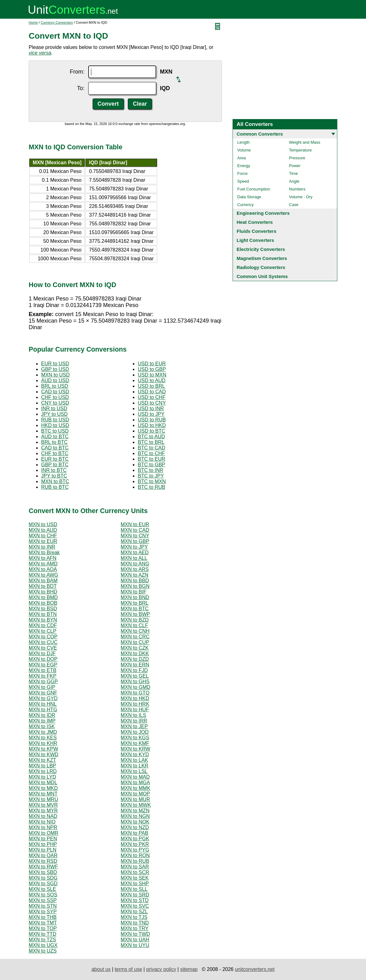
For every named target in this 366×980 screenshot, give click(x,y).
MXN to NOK (135, 822)
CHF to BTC (55, 453)
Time (293, 173)
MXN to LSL (134, 771)
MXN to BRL (135, 603)
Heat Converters (255, 222)
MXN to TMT (43, 923)
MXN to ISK (42, 726)
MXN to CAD (135, 530)
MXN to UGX (43, 945)
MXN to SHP (135, 884)
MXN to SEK (135, 878)
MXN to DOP (43, 659)
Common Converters (260, 134)
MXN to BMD (43, 597)
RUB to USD (55, 420)
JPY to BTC (54, 476)
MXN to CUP (135, 642)
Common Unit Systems (262, 276)
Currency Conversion (57, 22)
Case (294, 205)
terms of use (128, 969)
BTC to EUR (152, 459)
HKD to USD (55, 425)
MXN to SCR (135, 872)
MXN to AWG (43, 575)
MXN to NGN (135, 816)
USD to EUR (152, 364)
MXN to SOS (43, 895)
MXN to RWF (43, 867)
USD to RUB (152, 420)
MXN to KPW (43, 749)
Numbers (297, 189)
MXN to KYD (135, 754)
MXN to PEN (43, 839)
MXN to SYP (43, 912)
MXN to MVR (43, 805)
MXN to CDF (43, 625)
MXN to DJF (42, 653)
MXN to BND (135, 597)
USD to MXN (152, 375)
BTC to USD (55, 431)
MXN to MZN (135, 811)
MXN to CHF (43, 536)
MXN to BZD (135, 620)
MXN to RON (135, 855)
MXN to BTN (43, 614)
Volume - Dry (301, 197)
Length (243, 142)
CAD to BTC (55, 448)
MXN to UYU (135, 945)
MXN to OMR (43, 833)
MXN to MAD (135, 777)
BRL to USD (55, 386)
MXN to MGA (135, 783)
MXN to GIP (42, 687)
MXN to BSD (43, 609)
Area (241, 158)
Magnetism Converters (262, 258)
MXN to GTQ (135, 693)
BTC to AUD (151, 437)
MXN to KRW (135, 749)
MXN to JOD (135, 732)
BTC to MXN (152, 481)
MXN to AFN (43, 558)
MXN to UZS (43, 951)
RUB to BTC (55, 487)
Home (33, 22)
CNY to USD (55, 403)
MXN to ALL (134, 558)
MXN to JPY (134, 547)
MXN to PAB (135, 833)
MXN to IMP (42, 721)
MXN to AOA (43, 569)
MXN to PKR (135, 844)
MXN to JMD (43, 732)
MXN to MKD (43, 788)
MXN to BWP (135, 614)
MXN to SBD (43, 872)
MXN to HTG (43, 710)
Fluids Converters (257, 231)
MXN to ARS (135, 569)
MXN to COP (43, 637)
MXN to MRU (43, 799)
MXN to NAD (43, 816)
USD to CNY (152, 403)
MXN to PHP (43, 844)
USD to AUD (152, 380)
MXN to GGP (43, 682)
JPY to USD (54, 414)
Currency (246, 205)
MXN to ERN (135, 665)
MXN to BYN (43, 620)
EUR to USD (55, 364)
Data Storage (249, 197)
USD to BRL (151, 386)
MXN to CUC (43, 642)
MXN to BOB (43, 603)
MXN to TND (135, 923)
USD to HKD (152, 425)
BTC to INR (151, 470)
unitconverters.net (255, 969)
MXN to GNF (43, 693)
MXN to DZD (135, 659)
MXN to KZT (42, 760)
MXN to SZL (134, 912)
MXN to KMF (135, 743)
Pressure (297, 158)
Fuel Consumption (254, 189)
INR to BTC (54, 470)
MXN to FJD (134, 670)
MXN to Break (44, 552)
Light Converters (255, 240)
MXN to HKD (135, 698)
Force (242, 173)
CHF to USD (55, 397)
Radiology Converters (261, 267)
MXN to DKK (135, 653)
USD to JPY (151, 414)
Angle (294, 181)
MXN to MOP (135, 794)
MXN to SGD (43, 884)
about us (101, 969)
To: (81, 88)
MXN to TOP (43, 928)
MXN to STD (135, 900)
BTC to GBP (152, 465)
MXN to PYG (135, 850)
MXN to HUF (135, 710)
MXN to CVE (43, 648)
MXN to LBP (42, 766)
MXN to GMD (135, 687)
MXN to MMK (135, 788)
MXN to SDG (43, 878)
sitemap (189, 969)
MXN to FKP (43, 676)
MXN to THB (43, 917)
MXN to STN (43, 906)
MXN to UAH (135, 940)
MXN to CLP (43, 631)
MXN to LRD (43, 771)
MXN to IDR (42, 715)
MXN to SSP (43, 900)
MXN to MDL (43, 783)
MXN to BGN (135, 586)
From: (77, 72)
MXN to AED (135, 552)
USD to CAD (152, 392)
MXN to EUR (135, 524)
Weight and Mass (305, 142)
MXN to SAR (135, 867)
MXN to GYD (43, 698)
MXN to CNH (135, 631)
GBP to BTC (55, 465)
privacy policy (161, 969)
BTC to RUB (152, 487)
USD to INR (151, 408)
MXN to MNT (43, 794)
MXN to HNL (43, 704)
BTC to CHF (151, 453)
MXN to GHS (135, 682)
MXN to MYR (43, 811)
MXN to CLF (134, 625)
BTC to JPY (151, 476)
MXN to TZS (42, 940)
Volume (244, 150)
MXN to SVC (135, 906)
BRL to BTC (54, 442)
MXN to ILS (133, 715)
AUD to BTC (55, 437)
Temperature (300, 150)
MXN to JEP (134, 726)
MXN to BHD (43, 592)
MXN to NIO (42, 822)
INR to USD (54, 408)
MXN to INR (42, 547)
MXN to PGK (135, 839)
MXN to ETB (43, 670)
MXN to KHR (43, 743)
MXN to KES (43, 738)
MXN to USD (55, 375)
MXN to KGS (135, 738)
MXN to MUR (135, 799)
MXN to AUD (43, 530)
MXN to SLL (134, 889)
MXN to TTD (43, 934)
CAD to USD (55, 392)
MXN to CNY (135, 536)
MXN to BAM (43, 581)
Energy (244, 166)
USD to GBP (152, 369)
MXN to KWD (43, 754)
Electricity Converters (261, 249)
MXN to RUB (135, 861)
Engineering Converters (263, 213)
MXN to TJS (134, 917)
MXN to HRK (135, 704)
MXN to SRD (135, 895)
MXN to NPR (43, 827)
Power (295, 166)
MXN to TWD (135, 934)
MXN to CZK (135, 648)
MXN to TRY (135, 928)
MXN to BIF (134, 592)
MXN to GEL (135, 676)
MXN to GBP (135, 541)
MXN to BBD (135, 581)
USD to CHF (152, 397)
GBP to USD (55, 369)
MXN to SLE (42, 889)
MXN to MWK (136, 805)
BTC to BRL (151, 442)
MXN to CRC (135, 637)
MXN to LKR (135, 766)
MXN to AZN (135, 575)
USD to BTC (152, 431)
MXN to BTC (55, 481)
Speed (243, 181)
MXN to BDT (43, 586)
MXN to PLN (43, 850)
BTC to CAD (152, 448)
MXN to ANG (135, 564)
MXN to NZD (135, 827)
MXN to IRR (134, 721)
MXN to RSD (43, 861)
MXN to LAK (134, 760)
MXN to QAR (43, 855)
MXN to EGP (43, 665)
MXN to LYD (42, 777)
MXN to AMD (43, 564)
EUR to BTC (55, 459)
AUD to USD (55, 380)
